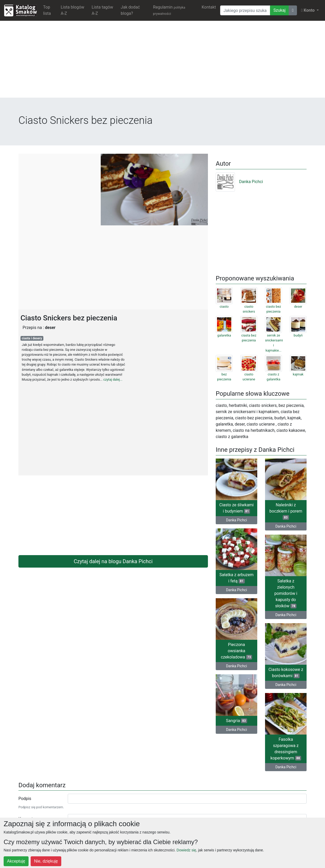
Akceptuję (16, 861)
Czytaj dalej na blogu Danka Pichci (113, 561)
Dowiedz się (186, 850)
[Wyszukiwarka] (245, 10)
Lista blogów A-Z (73, 10)
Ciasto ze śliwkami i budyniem (237, 508)
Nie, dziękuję (46, 861)
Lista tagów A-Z (102, 10)
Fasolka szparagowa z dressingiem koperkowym (286, 749)
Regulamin (169, 10)
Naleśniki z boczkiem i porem (286, 511)
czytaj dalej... (113, 379)
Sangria (236, 721)
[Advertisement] (162, 61)
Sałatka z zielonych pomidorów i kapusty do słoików (286, 593)
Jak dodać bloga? (130, 10)
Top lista (47, 10)
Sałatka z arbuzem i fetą (236, 578)
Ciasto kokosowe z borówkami (286, 673)
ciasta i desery (32, 338)
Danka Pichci (239, 182)
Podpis (25, 799)
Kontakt (209, 7)
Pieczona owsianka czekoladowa (237, 651)
